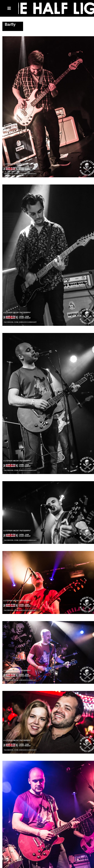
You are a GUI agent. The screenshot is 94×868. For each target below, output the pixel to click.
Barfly (10, 24)
